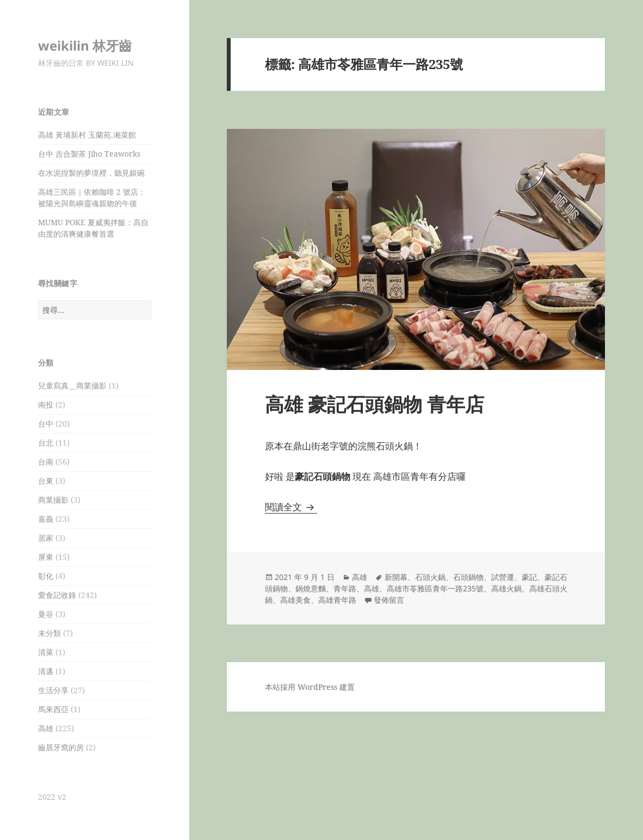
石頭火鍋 (430, 577)
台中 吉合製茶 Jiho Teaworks (89, 154)
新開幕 (396, 577)
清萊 (46, 652)
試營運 (503, 577)
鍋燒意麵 (311, 588)
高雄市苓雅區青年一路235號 (435, 588)
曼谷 (46, 614)
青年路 (345, 588)
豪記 (529, 577)
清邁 (46, 671)
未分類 (50, 633)
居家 (46, 538)
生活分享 (53, 690)
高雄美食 (295, 600)
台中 (46, 424)
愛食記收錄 (57, 595)
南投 (46, 404)
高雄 (46, 728)
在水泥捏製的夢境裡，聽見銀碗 (91, 173)
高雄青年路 (337, 600)
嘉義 (46, 519)
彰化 (46, 576)
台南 (46, 462)
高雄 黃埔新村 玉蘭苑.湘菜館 (87, 135)
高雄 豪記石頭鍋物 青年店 (375, 404)
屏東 (46, 557)
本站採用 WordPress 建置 (310, 687)
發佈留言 (389, 600)
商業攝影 (53, 500)
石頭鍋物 (468, 577)
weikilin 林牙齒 (85, 45)
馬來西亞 (53, 709)
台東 (46, 481)
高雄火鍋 (506, 588)
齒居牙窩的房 (61, 747)
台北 (46, 443)
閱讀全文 (291, 507)
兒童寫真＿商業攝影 (72, 385)
